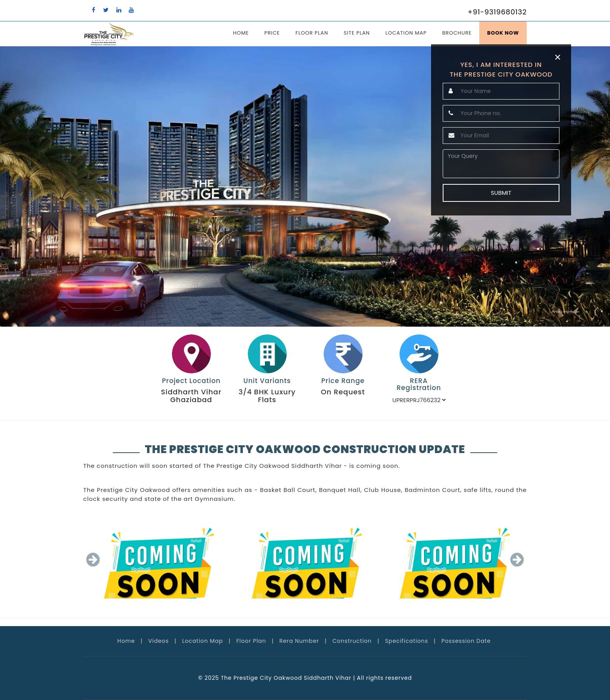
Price (272, 33)
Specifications (407, 641)
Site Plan (357, 33)
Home (241, 33)
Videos (159, 641)
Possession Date (466, 641)
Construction (352, 641)
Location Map (406, 33)
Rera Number (299, 641)
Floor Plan (312, 33)
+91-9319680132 (497, 12)
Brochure (457, 33)
